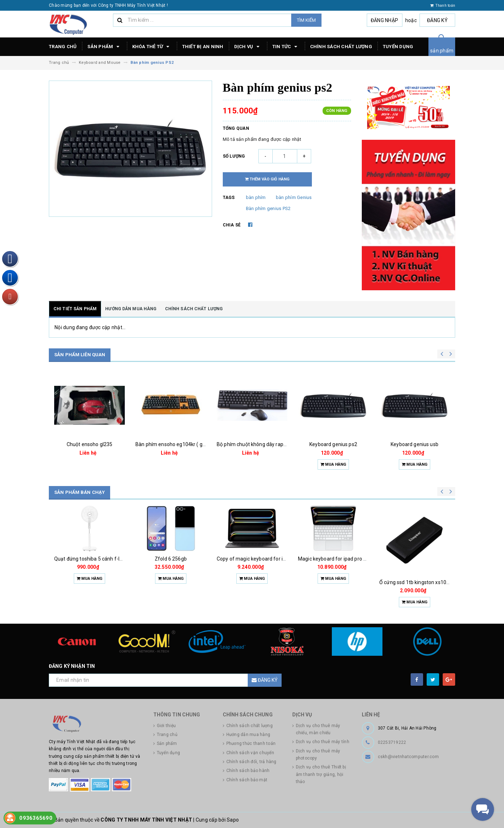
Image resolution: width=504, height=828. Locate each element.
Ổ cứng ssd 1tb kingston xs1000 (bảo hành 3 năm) (437, 582)
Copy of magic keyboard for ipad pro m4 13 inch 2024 (278, 559)
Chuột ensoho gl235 (90, 444)
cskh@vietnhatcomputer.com (408, 757)
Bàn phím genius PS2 (268, 208)
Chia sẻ (232, 225)
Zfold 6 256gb (171, 559)
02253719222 (392, 742)
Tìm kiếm (306, 20)
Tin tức (286, 47)
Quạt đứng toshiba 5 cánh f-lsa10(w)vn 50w (104, 559)
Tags (229, 198)
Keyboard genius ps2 (333, 444)
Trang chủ (63, 47)
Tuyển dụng (398, 47)
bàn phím (256, 197)
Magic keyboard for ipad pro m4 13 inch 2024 (349, 559)
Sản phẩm (104, 47)
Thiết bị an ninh (203, 47)
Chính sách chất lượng (341, 47)
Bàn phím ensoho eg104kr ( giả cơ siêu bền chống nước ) (200, 444)
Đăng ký (437, 20)
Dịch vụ (248, 47)
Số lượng (234, 156)
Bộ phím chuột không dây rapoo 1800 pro (264, 444)
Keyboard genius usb (415, 444)
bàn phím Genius (294, 197)
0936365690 (36, 818)
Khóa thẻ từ (152, 47)
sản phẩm (442, 51)
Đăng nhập (384, 20)
